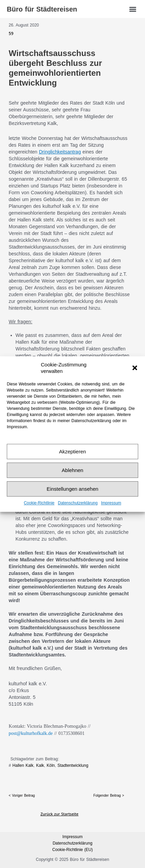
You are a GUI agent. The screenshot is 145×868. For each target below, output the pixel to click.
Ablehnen (72, 470)
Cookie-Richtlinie (39, 503)
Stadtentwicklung (73, 765)
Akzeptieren (72, 451)
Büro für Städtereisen (42, 9)
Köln (51, 765)
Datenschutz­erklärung (78, 503)
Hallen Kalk (23, 765)
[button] (135, 368)
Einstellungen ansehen (72, 489)
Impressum (111, 503)
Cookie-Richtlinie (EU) (72, 850)
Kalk (40, 765)
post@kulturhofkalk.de (31, 733)
